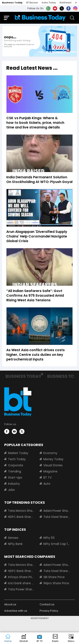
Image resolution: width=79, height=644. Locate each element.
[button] (71, 638)
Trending (15, 471)
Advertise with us (16, 611)
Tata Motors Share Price (21, 511)
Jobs (11, 490)
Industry (14, 484)
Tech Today (17, 459)
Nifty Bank (15, 544)
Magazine (50, 471)
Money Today (53, 459)
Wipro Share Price (56, 583)
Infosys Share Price (21, 577)
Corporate (16, 465)
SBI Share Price (54, 577)
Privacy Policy (49, 611)
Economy (50, 453)
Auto (47, 484)
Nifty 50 (49, 538)
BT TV (48, 478)
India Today (49, 3)
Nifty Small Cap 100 (57, 544)
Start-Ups (15, 478)
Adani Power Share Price (57, 511)
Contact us (47, 604)
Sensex (13, 538)
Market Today (18, 453)
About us (10, 604)
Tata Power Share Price (21, 589)
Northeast (66, 3)
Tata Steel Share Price (57, 517)
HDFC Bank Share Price (21, 517)
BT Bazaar (32, 3)
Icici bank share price (21, 583)
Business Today (12, 3)
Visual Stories (53, 465)
